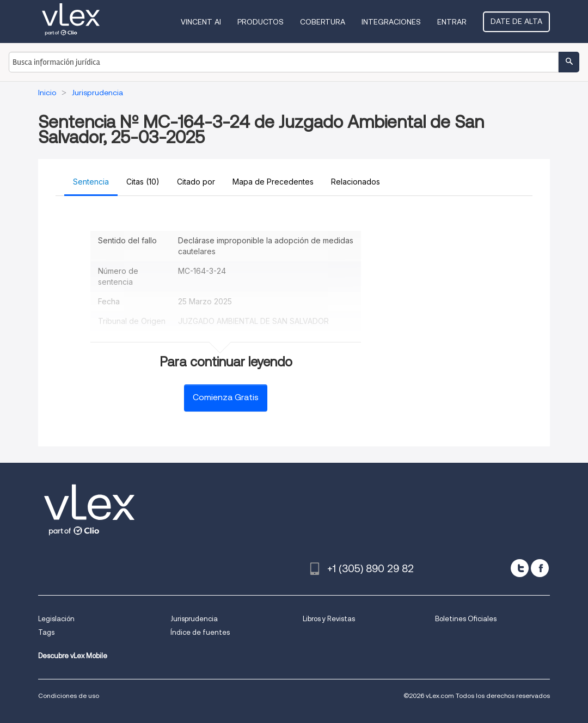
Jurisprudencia (194, 619)
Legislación (56, 619)
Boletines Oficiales (466, 619)
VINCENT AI (201, 22)
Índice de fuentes (200, 632)
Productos (261, 22)
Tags (46, 632)
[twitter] (520, 568)
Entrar (452, 22)
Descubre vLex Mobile (73, 656)
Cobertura (323, 22)
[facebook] (540, 568)
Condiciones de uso (69, 696)
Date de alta (516, 21)
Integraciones (391, 22)
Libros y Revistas (329, 619)
